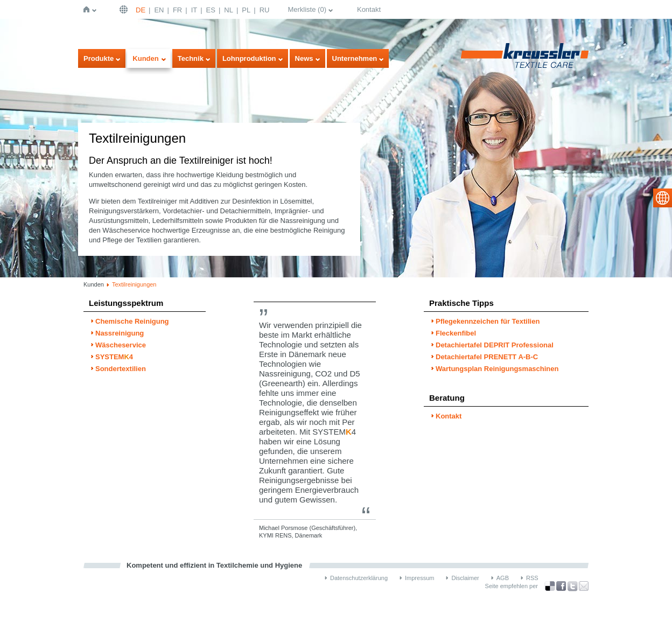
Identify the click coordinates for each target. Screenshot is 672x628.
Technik (191, 58)
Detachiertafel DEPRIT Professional (495, 345)
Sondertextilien (121, 369)
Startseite (89, 9)
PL (246, 10)
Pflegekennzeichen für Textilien (488, 321)
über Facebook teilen (561, 586)
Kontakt (369, 9)
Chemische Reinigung (132, 321)
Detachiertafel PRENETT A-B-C (487, 357)
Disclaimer (465, 578)
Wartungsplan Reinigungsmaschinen (497, 369)
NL (229, 10)
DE (141, 10)
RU (265, 10)
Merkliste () (307, 9)
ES (211, 10)
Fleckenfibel (456, 333)
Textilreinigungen (134, 284)
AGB (503, 578)
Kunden (145, 58)
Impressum (419, 578)
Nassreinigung (120, 333)
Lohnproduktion (249, 58)
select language (663, 198)
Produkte (99, 58)
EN (159, 10)
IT (194, 10)
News (304, 58)
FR (177, 10)
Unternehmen (355, 58)
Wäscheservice (121, 345)
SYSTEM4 (114, 357)
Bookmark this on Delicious (550, 586)
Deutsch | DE (125, 9)
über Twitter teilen (572, 586)
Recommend (584, 586)
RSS (532, 578)
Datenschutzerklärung (359, 578)
